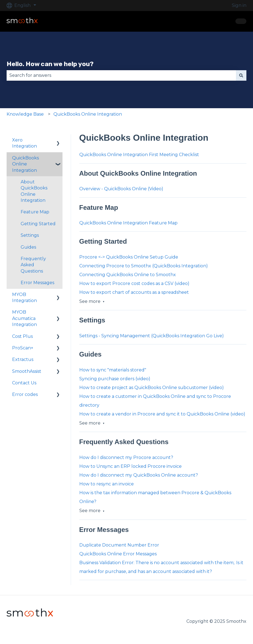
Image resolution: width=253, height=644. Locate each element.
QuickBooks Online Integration (88, 114)
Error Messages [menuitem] (37, 283)
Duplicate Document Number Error (119, 545)
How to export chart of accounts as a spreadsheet (134, 292)
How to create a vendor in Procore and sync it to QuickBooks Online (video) (162, 414)
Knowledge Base (25, 114)
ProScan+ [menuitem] (23, 348)
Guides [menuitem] (28, 247)
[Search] (241, 75)
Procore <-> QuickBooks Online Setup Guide (129, 257)
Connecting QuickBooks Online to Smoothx (128, 275)
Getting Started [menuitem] (38, 224)
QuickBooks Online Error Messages (118, 554)
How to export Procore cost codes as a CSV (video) (134, 283)
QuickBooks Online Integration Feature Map (128, 223)
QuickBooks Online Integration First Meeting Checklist (139, 155)
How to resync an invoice (107, 484)
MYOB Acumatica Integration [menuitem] (25, 318)
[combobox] (121, 75)
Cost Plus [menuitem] (22, 336)
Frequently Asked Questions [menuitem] (33, 265)
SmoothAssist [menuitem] (27, 371)
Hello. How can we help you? (50, 64)
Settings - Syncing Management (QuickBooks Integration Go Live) (152, 336)
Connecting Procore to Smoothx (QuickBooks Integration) (144, 266)
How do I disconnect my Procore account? (126, 457)
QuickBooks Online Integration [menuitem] (25, 164)
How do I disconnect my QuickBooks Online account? (139, 475)
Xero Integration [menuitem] (25, 143)
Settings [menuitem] (30, 235)
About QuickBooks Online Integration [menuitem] (34, 191)
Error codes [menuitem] (25, 394)
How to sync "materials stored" (113, 370)
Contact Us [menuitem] (24, 383)
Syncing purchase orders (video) (115, 379)
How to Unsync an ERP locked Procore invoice (130, 466)
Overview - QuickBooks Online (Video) (121, 189)
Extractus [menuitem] (23, 359)
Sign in (239, 5)
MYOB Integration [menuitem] (25, 297)
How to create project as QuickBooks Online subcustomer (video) (152, 388)
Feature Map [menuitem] (35, 212)
